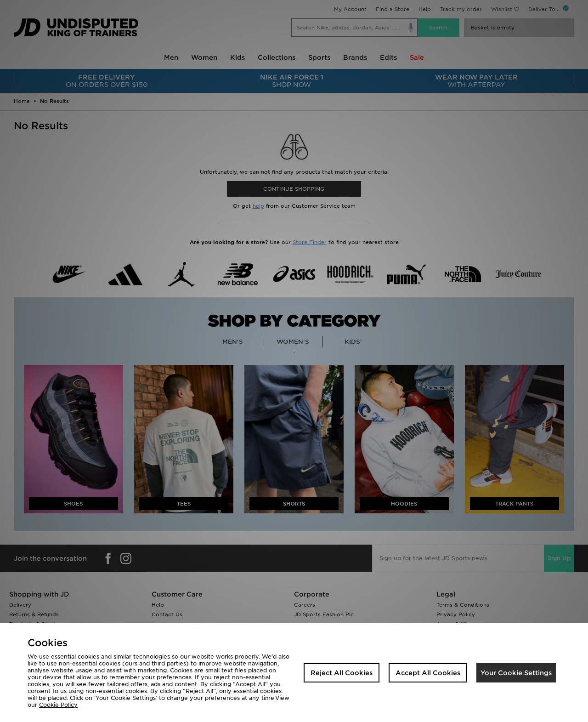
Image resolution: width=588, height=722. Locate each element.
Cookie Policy (58, 705)
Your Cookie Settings (516, 673)
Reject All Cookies (342, 673)
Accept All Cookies (428, 673)
